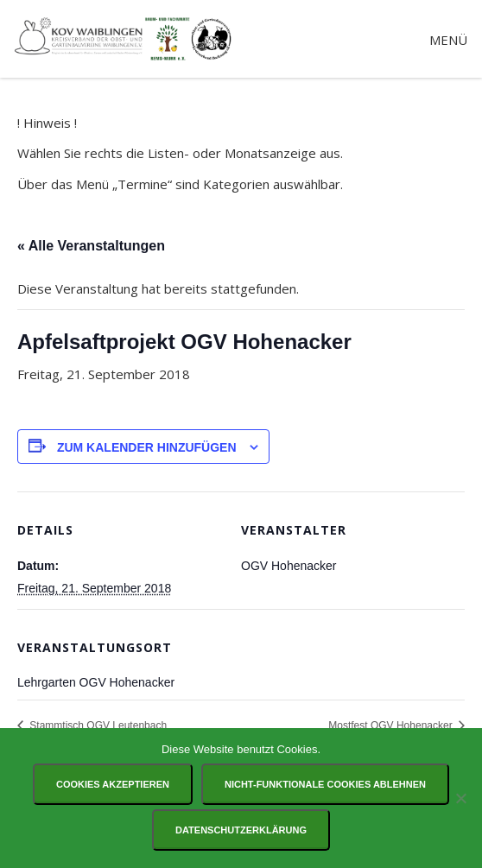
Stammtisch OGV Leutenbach (97, 725)
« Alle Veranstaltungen (91, 246)
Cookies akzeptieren (113, 784)
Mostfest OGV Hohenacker (392, 725)
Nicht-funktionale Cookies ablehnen (325, 784)
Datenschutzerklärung (241, 830)
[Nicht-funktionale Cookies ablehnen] (460, 798)
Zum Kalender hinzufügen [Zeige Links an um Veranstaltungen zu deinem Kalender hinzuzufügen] (147, 447)
